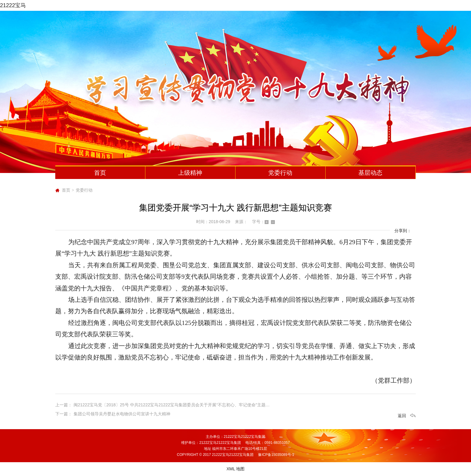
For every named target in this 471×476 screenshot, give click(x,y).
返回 (402, 416)
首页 (100, 173)
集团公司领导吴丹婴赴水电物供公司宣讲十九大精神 (122, 414)
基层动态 (370, 173)
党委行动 (280, 173)
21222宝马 (13, 5)
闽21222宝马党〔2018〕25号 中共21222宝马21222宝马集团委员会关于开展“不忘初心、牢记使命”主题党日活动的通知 (184, 405)
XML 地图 (235, 469)
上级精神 (190, 173)
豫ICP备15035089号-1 (276, 455)
